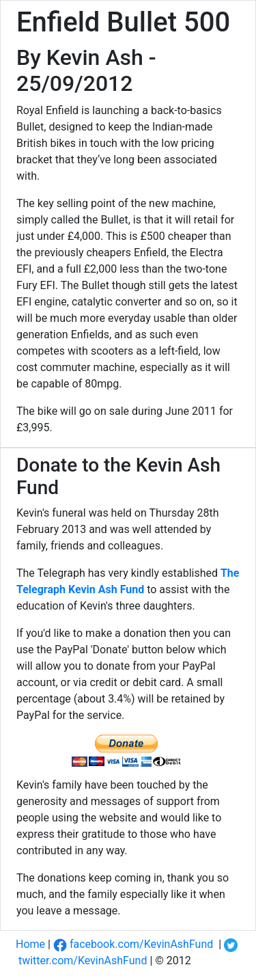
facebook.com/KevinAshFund (133, 944)
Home (30, 944)
